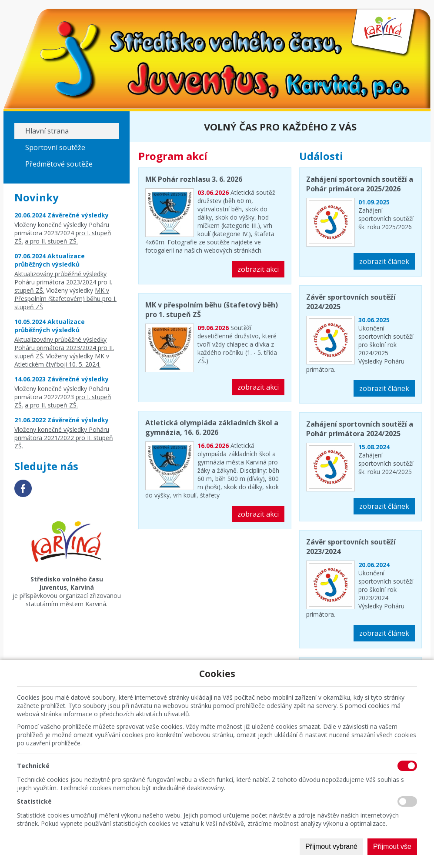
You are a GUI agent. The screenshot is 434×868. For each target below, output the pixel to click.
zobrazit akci (258, 269)
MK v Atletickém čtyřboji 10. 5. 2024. (62, 360)
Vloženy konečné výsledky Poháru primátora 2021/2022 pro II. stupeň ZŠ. (64, 438)
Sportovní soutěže (55, 147)
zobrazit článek (384, 261)
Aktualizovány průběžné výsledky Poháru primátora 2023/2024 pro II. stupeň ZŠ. (64, 348)
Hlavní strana (47, 131)
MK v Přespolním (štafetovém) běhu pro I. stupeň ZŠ (65, 299)
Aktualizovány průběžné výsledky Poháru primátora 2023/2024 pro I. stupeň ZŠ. (63, 282)
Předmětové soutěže (59, 164)
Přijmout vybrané (331, 846)
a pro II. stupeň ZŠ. (51, 241)
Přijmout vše (392, 846)
